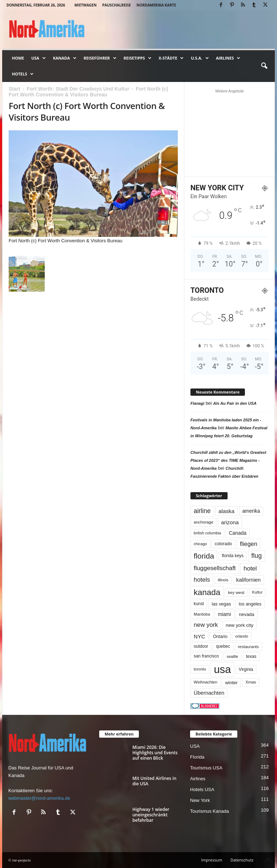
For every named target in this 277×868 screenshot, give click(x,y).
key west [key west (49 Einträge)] (236, 592)
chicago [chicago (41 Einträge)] (200, 544)
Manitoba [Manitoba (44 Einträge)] (202, 614)
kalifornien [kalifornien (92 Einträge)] (249, 580)
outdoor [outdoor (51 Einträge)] (201, 646)
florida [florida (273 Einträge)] (204, 556)
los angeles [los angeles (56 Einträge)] (250, 604)
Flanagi (197, 403)
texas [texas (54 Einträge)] (251, 656)
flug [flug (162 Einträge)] (257, 556)
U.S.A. (200, 58)
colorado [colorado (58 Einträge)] (223, 544)
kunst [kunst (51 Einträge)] (199, 604)
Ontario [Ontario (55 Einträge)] (220, 637)
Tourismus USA (206, 768)
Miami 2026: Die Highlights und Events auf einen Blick (155, 753)
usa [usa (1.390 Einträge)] (222, 669)
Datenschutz (242, 860)
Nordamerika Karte (157, 5)
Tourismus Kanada (210, 811)
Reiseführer (100, 58)
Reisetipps (138, 58)
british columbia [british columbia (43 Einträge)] (207, 533)
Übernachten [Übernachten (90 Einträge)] (209, 693)
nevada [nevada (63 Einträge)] (247, 614)
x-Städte (171, 58)
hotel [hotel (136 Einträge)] (250, 568)
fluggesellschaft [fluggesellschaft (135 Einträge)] (215, 568)
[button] (264, 66)
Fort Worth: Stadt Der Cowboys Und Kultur (78, 89)
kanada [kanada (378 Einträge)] (207, 592)
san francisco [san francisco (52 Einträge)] (206, 656)
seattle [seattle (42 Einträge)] (233, 656)
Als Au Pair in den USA (235, 403)
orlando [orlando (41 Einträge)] (242, 636)
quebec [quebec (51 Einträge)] (223, 646)
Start (14, 89)
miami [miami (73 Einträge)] (225, 614)
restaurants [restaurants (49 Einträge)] (249, 646)
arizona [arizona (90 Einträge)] (230, 522)
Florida (197, 757)
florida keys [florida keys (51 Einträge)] (233, 556)
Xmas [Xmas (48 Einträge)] (251, 682)
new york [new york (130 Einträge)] (206, 625)
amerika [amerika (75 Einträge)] (251, 511)
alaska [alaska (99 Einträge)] (227, 511)
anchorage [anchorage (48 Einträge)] (203, 522)
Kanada (65, 58)
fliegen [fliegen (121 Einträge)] (249, 544)
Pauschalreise (116, 5)
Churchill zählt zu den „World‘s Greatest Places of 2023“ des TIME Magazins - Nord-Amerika (228, 460)
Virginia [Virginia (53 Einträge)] (246, 669)
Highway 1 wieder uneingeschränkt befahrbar (151, 815)
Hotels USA (202, 789)
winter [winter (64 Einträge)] (231, 683)
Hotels (23, 74)
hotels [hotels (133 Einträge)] (202, 580)
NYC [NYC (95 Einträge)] (199, 636)
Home (18, 58)
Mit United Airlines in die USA (154, 781)
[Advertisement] (230, 133)
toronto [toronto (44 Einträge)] (200, 669)
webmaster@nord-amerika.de (39, 798)
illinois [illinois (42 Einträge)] (223, 580)
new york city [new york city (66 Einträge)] (240, 625)
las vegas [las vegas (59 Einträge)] (221, 604)
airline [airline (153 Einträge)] (202, 511)
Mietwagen (85, 5)
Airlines (228, 58)
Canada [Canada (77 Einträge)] (238, 533)
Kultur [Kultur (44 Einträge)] (257, 592)
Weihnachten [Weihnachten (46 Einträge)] (206, 682)
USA (39, 58)
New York (200, 800)
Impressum (212, 860)
